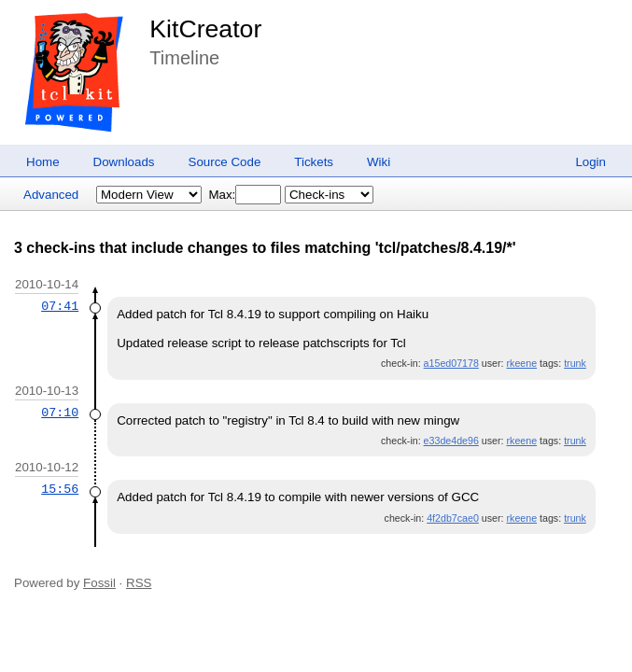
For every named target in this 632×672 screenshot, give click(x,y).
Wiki (379, 162)
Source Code (225, 162)
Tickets (314, 162)
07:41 (60, 306)
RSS (139, 583)
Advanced (51, 195)
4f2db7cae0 (453, 518)
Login (590, 162)
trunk (575, 363)
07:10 (60, 413)
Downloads (124, 162)
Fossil (99, 583)
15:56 (60, 489)
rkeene (522, 363)
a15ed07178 (451, 363)
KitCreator (205, 29)
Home (43, 162)
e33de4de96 (451, 441)
